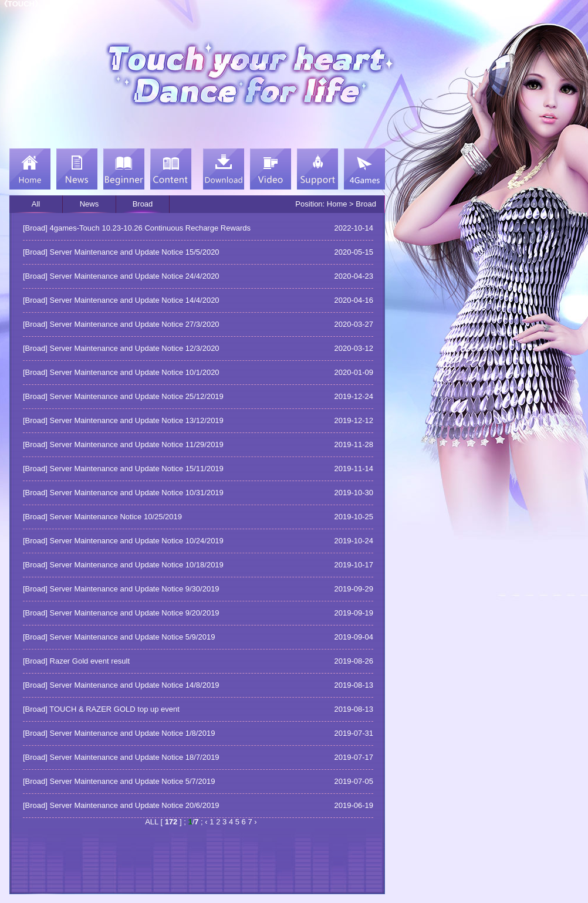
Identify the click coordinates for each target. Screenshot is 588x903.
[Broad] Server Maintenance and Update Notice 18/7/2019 (121, 757)
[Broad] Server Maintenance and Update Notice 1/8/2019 (119, 733)
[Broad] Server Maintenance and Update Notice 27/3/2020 (121, 324)
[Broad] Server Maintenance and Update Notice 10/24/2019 (123, 541)
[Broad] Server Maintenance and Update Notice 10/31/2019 (123, 493)
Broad (143, 204)
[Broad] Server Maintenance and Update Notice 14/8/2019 (121, 685)
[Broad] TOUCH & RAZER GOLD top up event (101, 709)
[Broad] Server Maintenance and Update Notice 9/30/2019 (121, 589)
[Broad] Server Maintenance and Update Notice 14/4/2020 (121, 300)
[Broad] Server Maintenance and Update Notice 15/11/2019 (123, 469)
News (89, 204)
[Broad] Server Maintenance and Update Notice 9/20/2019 (121, 613)
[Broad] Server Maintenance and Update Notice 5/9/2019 (119, 637)
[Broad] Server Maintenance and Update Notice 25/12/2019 (123, 396)
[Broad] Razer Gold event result (76, 661)
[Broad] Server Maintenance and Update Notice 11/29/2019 (123, 444)
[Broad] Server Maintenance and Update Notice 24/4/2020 (121, 276)
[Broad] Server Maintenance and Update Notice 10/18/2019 (123, 565)
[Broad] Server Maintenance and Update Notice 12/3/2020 (121, 348)
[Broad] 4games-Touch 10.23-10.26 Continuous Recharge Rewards (137, 228)
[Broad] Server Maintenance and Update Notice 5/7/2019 (119, 781)
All (36, 204)
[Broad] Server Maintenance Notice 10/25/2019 (102, 517)
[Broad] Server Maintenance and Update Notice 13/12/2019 (123, 420)
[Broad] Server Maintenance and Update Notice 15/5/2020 (121, 252)
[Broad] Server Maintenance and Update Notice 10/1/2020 (121, 372)
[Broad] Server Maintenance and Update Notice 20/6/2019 (121, 805)
